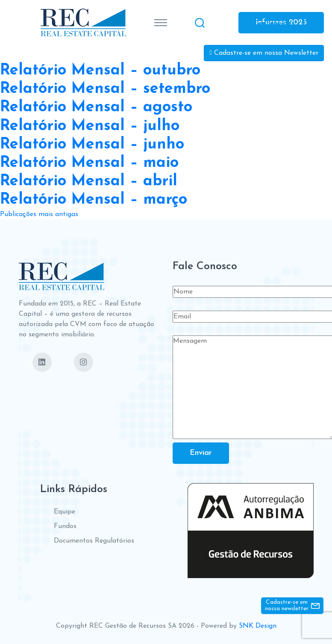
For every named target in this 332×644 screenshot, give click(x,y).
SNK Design (258, 626)
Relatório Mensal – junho (92, 145)
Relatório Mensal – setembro (105, 89)
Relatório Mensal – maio (89, 163)
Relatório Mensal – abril (89, 181)
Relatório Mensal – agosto (96, 107)
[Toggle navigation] (161, 23)
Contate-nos (274, 23)
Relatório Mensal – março (94, 200)
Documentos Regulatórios (94, 541)
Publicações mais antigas (39, 214)
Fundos (65, 526)
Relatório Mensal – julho (90, 126)
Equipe (65, 512)
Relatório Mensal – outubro (100, 71)
